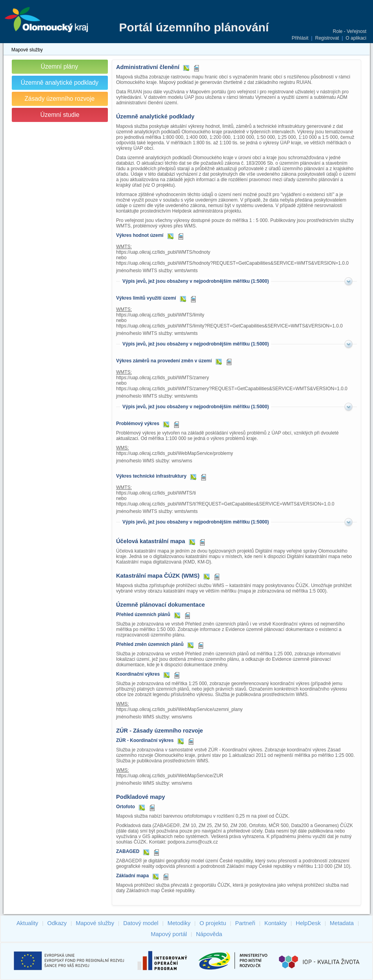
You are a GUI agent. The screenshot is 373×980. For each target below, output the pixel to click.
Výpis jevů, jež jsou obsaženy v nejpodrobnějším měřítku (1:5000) (196, 281)
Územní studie (60, 115)
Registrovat (327, 38)
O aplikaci (356, 38)
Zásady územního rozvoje (60, 99)
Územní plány (59, 66)
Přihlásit (300, 38)
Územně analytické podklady (60, 83)
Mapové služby (27, 50)
